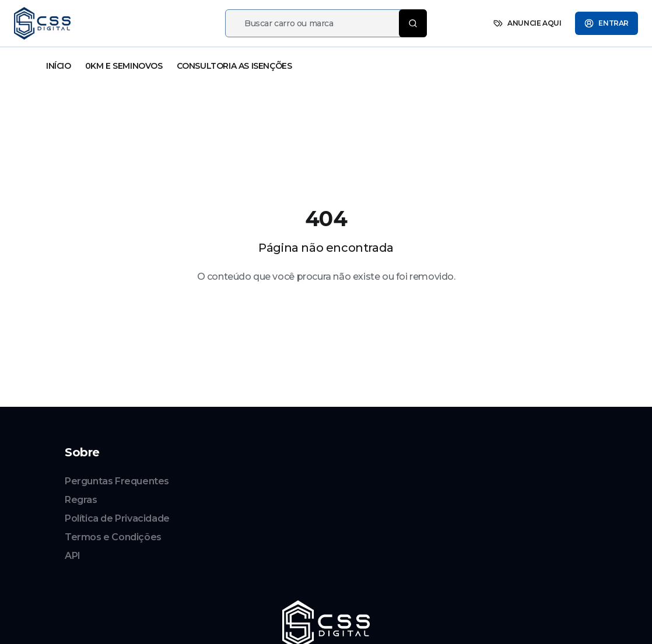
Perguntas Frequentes (117, 481)
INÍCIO (59, 66)
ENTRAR (607, 23)
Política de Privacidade (117, 518)
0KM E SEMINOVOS (124, 66)
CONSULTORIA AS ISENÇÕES (234, 66)
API (73, 556)
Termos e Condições (113, 537)
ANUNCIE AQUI (527, 23)
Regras (81, 500)
